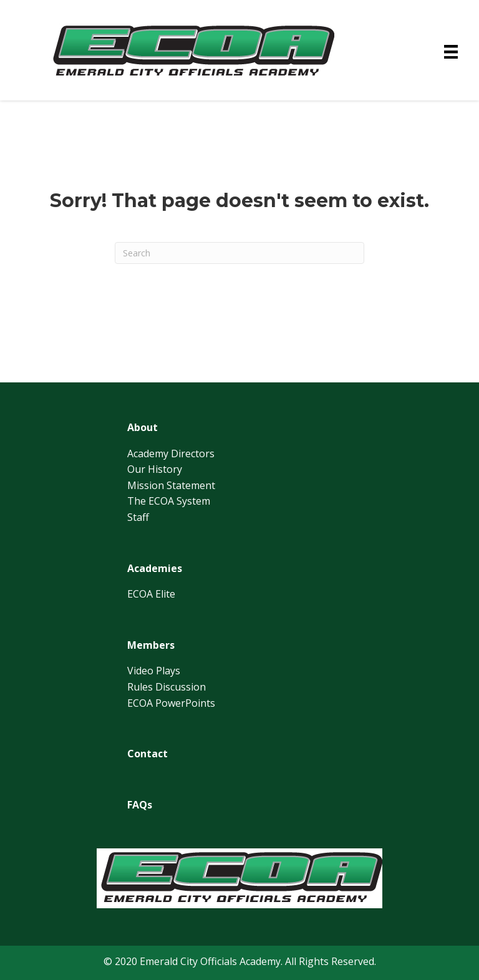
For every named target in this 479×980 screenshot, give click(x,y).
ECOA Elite (151, 594)
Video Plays (154, 671)
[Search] (239, 253)
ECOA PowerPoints (171, 703)
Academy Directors (171, 454)
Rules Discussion (167, 687)
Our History (155, 469)
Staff (138, 517)
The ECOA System (169, 501)
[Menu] (451, 52)
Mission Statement (171, 485)
